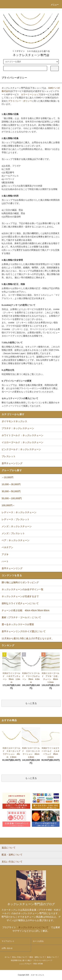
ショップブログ (25, 964)
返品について (52, 957)
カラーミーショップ (31, 94)
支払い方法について (20, 957)
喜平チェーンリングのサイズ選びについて (24, 631)
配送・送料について (37, 957)
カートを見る (38, 941)
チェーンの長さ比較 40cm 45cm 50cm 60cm (26, 610)
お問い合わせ (7, 948)
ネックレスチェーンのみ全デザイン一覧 (22, 589)
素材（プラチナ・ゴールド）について (21, 617)
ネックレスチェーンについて (33, 927)
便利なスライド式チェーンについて (20, 603)
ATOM (40, 964)
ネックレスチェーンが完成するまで (20, 596)
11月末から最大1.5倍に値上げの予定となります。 (28, 638)
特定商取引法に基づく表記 (21, 960)
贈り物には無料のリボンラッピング (20, 582)
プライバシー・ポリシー (20, 101)
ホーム (7, 957)
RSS (35, 964)
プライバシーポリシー (41, 960)
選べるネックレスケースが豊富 (18, 624)
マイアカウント (8, 941)
